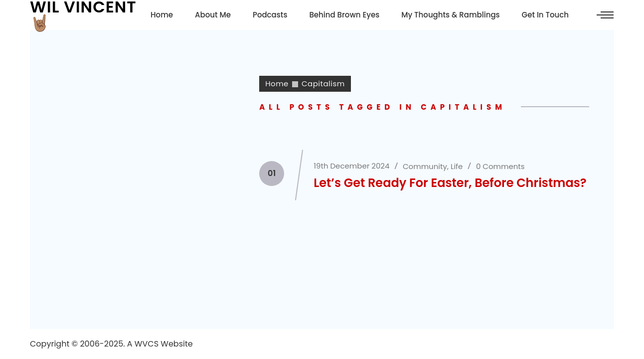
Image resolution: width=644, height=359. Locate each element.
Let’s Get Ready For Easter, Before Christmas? (450, 183)
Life (457, 166)
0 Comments (500, 166)
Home (277, 84)
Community (425, 166)
